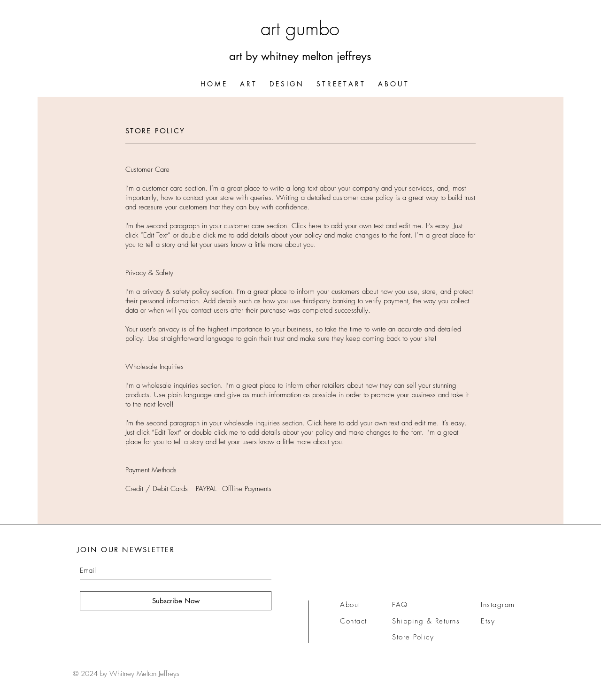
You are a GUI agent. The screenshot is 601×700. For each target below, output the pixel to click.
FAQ (400, 605)
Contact (354, 621)
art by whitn (258, 56)
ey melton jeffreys (329, 56)
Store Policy (413, 637)
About (350, 605)
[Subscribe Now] (176, 601)
